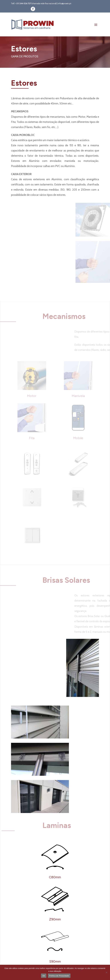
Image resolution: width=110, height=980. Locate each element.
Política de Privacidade (59, 976)
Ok (44, 976)
